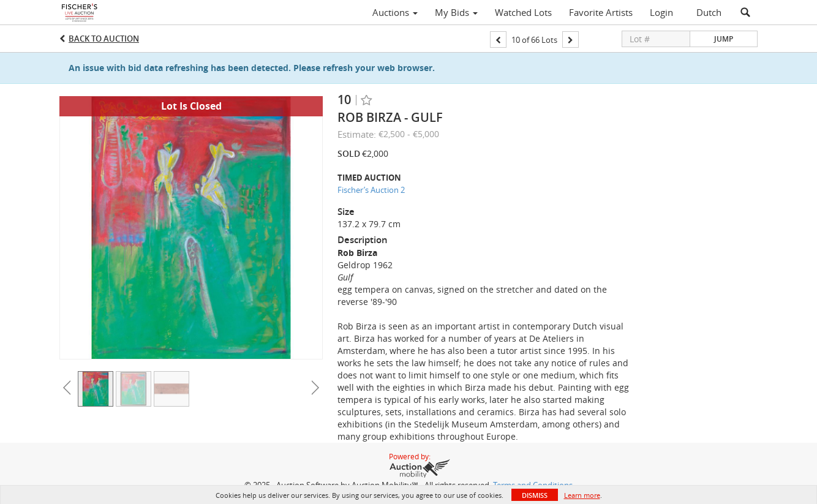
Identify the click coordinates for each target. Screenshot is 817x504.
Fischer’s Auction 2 (371, 190)
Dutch (709, 12)
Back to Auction (104, 39)
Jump (724, 39)
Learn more (582, 495)
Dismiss (535, 495)
